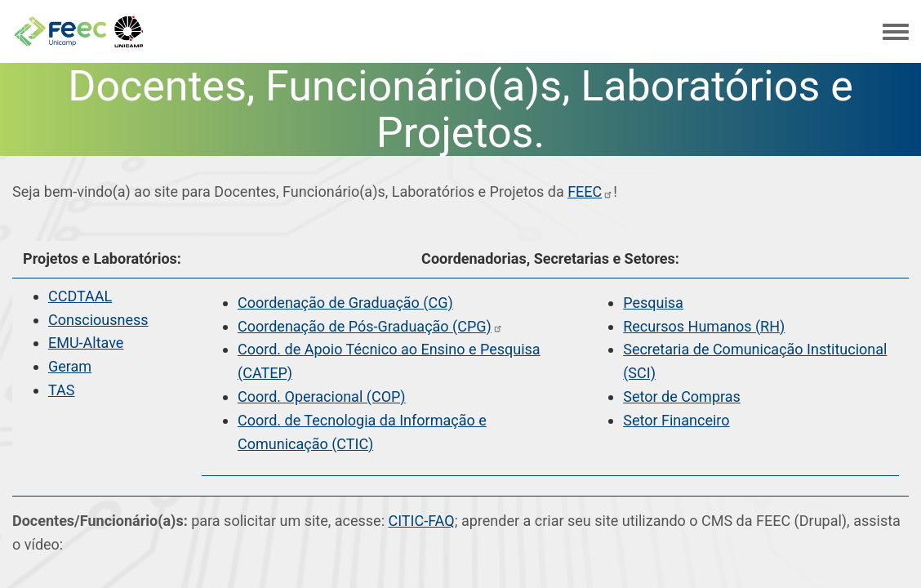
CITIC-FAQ (421, 521)
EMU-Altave (86, 343)
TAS (61, 390)
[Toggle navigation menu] (896, 33)
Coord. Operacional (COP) (322, 396)
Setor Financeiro (676, 420)
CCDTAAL (80, 296)
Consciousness (98, 320)
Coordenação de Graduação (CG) (345, 303)
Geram (70, 366)
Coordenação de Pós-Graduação (370, 326)
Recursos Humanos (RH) (704, 326)
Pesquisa (653, 303)
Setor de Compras (682, 396)
